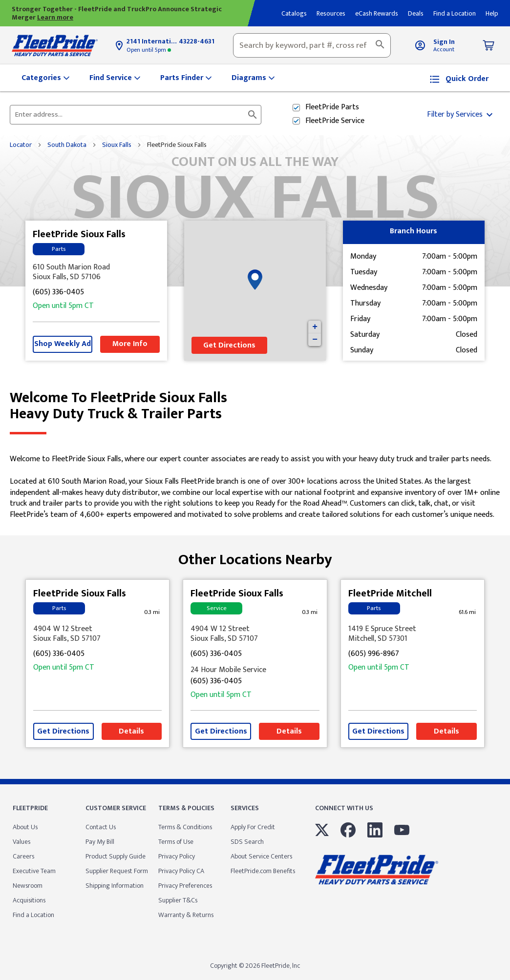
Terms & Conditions (185, 827)
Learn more (55, 17)
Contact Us (101, 827)
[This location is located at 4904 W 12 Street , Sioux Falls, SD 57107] (97, 634)
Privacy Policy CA (181, 871)
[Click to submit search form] (253, 115)
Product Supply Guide (116, 856)
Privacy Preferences (185, 886)
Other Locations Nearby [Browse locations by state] (255, 556)
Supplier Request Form (117, 871)
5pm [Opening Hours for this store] (149, 50)
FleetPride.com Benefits (263, 871)
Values (21, 842)
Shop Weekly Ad (63, 344)
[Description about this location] (255, 487)
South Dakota (67, 145)
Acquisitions (29, 900)
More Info (130, 344)
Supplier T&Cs (178, 900)
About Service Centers (261, 856)
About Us (25, 827)
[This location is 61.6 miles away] (467, 612)
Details (131, 731)
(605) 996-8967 (374, 654)
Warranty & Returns (186, 915)
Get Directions (229, 345)
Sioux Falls (117, 145)
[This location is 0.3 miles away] (152, 612)
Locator (21, 145)
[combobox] (312, 45)
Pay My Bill (100, 842)
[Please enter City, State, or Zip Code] (130, 115)
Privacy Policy (177, 856)
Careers (23, 856)
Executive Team (34, 871)
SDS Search (247, 842)
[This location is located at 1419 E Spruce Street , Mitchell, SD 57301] (413, 634)
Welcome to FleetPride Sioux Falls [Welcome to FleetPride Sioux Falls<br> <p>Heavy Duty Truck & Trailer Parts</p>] (255, 406)
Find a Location (33, 915)
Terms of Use (176, 842)
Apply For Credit (253, 827)
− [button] (315, 340)
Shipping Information (115, 886)
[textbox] (312, 45)
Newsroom (28, 886)
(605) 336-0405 (58, 293)
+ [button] (315, 327)
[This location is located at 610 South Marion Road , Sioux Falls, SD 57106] (96, 272)
